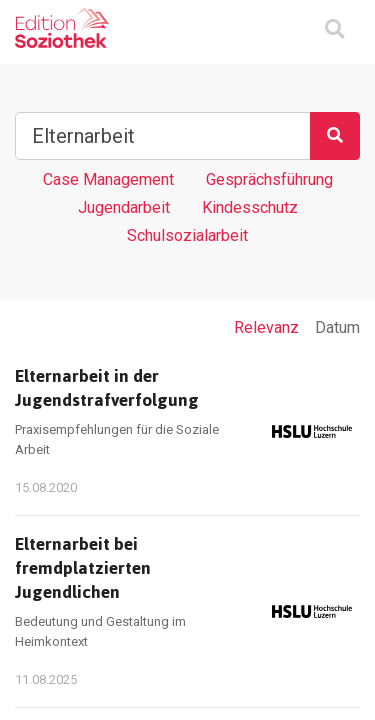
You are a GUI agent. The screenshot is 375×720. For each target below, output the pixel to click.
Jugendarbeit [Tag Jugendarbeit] (124, 207)
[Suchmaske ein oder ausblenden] (334, 30)
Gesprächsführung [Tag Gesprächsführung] (269, 179)
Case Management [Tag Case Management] (108, 179)
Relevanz (266, 327)
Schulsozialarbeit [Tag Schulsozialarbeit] (187, 235)
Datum (337, 327)
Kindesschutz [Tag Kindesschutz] (250, 207)
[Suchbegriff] (163, 136)
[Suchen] (335, 136)
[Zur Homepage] (62, 28)
